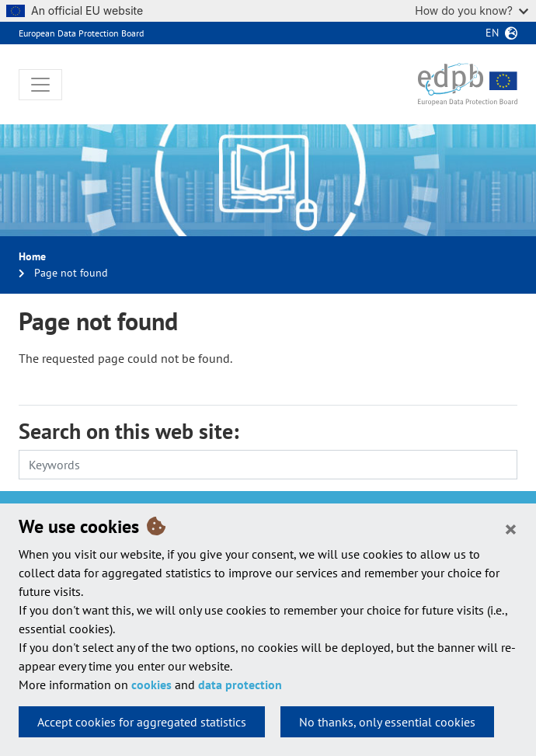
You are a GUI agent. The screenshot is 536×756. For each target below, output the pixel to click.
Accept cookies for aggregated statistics (142, 722)
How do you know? (472, 10)
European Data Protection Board (81, 33)
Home (32, 256)
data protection (240, 685)
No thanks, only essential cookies (387, 722)
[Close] (511, 528)
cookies (151, 685)
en (492, 33)
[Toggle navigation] (40, 85)
